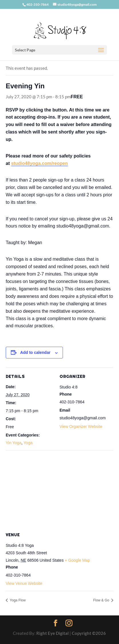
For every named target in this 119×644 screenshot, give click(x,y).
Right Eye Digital (52, 633)
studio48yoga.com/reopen (39, 163)
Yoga (28, 443)
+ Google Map (77, 560)
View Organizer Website (81, 426)
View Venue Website (24, 583)
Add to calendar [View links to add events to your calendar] (35, 352)
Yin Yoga (14, 443)
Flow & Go (102, 600)
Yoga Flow (17, 600)
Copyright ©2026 (89, 633)
